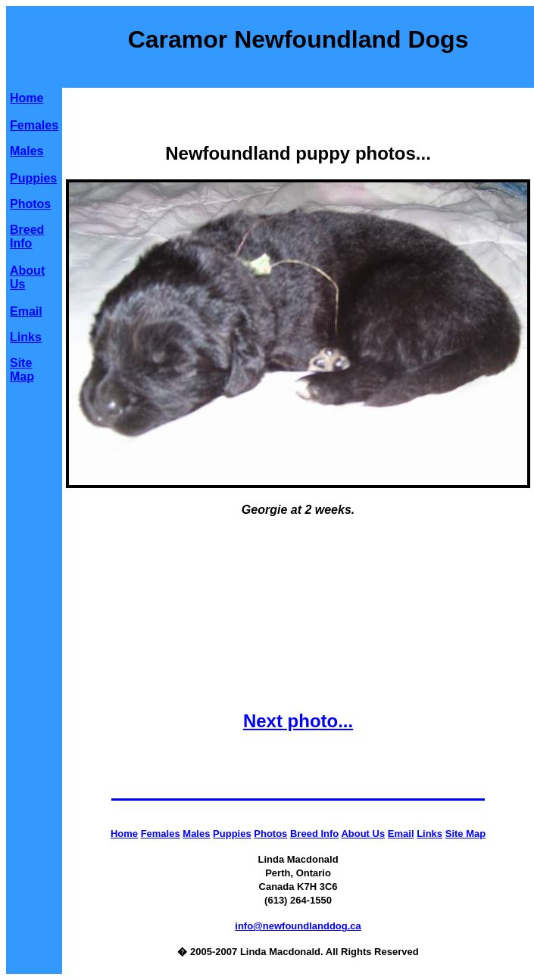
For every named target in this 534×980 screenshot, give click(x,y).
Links (26, 337)
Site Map (22, 370)
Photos (30, 204)
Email (26, 311)
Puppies (33, 178)
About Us (363, 834)
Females (34, 125)
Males (27, 151)
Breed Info (27, 236)
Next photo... (298, 721)
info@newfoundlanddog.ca (298, 926)
